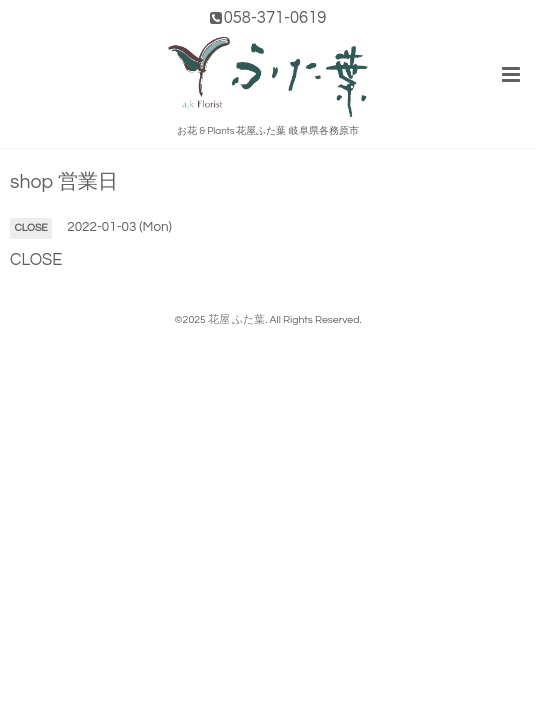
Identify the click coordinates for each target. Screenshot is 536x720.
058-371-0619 (275, 17)
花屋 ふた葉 (236, 319)
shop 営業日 (64, 182)
